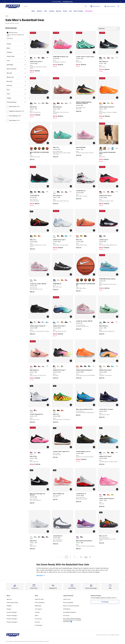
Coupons (37, 612)
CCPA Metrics (67, 609)
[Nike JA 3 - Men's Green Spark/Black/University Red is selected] (55, 410)
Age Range (16, 65)
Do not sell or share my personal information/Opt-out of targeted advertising (72, 620)
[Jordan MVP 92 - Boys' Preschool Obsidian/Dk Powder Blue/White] (39, 192)
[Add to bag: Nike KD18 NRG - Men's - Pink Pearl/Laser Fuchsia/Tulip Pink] (94, 143)
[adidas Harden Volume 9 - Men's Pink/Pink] (113, 103)
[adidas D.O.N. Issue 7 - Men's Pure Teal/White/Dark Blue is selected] (55, 322)
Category (16, 52)
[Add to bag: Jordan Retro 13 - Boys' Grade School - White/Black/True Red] (94, 489)
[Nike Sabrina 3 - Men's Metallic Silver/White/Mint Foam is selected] (55, 192)
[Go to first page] (58, 557)
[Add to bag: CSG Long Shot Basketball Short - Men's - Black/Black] (117, 143)
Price (16, 90)
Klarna (37, 616)
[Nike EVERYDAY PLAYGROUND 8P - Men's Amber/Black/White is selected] (31, 149)
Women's (40, 11)
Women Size (16, 77)
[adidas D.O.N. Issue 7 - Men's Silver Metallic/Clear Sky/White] (35, 58)
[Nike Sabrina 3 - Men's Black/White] (58, 103)
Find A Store (38, 619)
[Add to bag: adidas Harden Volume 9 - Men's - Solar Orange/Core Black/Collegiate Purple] (117, 98)
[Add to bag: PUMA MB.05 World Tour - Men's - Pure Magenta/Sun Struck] (71, 52)
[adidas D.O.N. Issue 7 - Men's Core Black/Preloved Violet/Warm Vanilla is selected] (31, 58)
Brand (16, 48)
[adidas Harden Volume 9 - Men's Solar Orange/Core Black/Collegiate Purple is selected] (101, 103)
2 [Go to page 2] (70, 557)
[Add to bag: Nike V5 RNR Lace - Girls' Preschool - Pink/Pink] (71, 489)
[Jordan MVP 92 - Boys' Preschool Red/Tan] (35, 192)
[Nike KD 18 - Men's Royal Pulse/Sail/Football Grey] (43, 103)
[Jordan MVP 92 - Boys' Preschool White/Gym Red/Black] (43, 192)
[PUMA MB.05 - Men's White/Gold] (58, 280)
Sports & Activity (16, 69)
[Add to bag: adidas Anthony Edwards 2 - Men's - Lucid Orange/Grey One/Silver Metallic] (94, 361)
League (16, 98)
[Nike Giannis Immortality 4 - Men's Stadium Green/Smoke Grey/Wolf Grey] (82, 537)
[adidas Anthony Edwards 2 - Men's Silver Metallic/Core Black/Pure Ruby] (82, 366)
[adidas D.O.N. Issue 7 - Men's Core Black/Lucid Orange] (39, 58)
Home (7, 16)
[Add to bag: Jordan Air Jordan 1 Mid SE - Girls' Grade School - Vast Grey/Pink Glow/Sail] (94, 317)
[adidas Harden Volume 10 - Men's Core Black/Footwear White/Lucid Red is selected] (31, 322)
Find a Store (10, 38)
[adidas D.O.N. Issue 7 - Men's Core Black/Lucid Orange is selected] (101, 366)
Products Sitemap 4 (12, 622)
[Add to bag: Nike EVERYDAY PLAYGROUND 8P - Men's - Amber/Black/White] (48, 143)
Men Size (16, 73)
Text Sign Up (38, 609)
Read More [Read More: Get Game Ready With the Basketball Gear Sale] (41, 575)
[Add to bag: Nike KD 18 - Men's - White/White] (48, 531)
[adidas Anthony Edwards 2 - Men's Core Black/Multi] (85, 366)
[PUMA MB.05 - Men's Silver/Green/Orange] (62, 280)
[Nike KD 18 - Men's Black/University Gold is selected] (31, 103)
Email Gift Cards (39, 599)
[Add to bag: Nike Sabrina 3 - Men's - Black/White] (117, 52)
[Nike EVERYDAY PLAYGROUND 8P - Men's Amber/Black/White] (39, 149)
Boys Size (16, 81)
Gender (16, 44)
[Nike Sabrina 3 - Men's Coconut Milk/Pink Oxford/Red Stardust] (109, 58)
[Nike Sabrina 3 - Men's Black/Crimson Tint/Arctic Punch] (105, 58)
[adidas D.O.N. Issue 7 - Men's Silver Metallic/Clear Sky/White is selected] (55, 236)
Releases (59, 11)
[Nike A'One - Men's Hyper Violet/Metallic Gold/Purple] (39, 453)
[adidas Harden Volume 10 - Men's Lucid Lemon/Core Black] (39, 322)
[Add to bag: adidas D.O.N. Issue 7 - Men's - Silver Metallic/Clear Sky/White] (71, 230)
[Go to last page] (90, 557)
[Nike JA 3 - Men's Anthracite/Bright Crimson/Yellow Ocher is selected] (31, 236)
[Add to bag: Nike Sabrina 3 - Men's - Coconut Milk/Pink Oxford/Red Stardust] (71, 98)
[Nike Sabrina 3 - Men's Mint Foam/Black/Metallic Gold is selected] (101, 322)
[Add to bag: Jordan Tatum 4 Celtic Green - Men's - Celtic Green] (94, 52)
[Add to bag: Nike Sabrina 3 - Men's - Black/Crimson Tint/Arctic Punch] (48, 361)
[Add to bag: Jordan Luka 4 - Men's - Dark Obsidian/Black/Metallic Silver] (117, 230)
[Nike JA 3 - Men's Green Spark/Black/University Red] (35, 236)
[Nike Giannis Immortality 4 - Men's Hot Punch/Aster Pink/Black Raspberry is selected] (78, 537)
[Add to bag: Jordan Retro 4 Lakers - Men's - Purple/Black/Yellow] (117, 405)
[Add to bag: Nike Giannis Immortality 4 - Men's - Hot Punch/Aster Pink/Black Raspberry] (94, 531)
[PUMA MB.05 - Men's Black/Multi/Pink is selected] (55, 280)
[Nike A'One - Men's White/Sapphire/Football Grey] (35, 453)
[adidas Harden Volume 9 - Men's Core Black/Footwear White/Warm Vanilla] (105, 103)
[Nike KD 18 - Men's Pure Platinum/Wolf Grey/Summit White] (35, 103)
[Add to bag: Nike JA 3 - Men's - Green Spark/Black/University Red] (71, 405)
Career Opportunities (12, 603)
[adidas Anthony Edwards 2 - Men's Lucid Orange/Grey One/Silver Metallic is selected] (78, 366)
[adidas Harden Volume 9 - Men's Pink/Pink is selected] (101, 495)
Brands (65, 11)
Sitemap (9, 609)
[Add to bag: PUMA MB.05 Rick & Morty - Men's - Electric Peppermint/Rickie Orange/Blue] (117, 274)
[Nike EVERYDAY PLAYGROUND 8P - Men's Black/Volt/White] (35, 149)
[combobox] (55, 6)
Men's (33, 11)
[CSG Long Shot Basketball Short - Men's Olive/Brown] (105, 149)
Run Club (37, 622)
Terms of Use (67, 599)
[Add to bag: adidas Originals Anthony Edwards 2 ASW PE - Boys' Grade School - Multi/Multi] (94, 98)
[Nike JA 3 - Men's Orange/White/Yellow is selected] (78, 236)
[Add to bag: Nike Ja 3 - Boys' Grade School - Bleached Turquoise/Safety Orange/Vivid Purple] (71, 143)
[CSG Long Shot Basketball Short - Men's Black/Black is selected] (101, 149)
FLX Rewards (89, 11)
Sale (70, 11)
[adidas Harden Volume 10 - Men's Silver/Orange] (43, 322)
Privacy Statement (68, 603)
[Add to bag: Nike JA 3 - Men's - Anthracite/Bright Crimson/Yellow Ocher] (48, 230)
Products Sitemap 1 (12, 612)
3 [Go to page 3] (74, 557)
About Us (9, 599)
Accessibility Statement (70, 612)
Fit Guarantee (39, 625)
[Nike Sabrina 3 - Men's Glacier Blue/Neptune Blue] (113, 58)
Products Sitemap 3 (12, 619)
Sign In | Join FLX (110, 6)
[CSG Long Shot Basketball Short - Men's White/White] (109, 149)
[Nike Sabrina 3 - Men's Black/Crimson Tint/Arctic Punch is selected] (31, 366)
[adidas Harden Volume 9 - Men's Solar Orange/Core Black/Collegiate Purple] (109, 495)
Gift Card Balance (40, 603)
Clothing (52, 11)
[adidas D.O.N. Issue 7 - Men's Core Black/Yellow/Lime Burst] (62, 366)
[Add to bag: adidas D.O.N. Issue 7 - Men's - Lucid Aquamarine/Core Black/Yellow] (117, 447)
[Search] (55, 6)
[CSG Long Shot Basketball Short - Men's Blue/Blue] (113, 149)
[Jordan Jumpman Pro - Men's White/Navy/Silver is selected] (31, 410)
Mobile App (38, 606)
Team (16, 94)
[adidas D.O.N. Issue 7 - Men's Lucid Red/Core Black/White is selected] (101, 192)
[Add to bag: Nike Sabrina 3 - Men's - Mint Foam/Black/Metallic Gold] (117, 317)
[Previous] (5, 1)
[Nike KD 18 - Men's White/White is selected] (31, 537)
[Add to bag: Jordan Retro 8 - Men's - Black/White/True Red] (94, 186)
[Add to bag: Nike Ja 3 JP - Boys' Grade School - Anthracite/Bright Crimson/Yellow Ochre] (117, 531)
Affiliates (9, 606)
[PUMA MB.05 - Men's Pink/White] (66, 280)
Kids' (46, 11)
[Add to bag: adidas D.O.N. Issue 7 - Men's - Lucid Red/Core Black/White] (117, 186)
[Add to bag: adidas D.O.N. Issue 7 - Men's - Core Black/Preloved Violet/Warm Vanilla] (48, 52)
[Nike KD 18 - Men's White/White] (39, 103)
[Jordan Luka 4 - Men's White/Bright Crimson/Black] (105, 236)
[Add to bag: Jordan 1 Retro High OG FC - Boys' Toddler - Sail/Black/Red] (71, 447)
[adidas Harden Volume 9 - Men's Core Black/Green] (109, 103)
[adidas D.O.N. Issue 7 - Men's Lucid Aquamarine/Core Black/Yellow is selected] (101, 453)
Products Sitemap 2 (12, 616)
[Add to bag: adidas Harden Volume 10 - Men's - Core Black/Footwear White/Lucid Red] (48, 317)
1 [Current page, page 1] (66, 557)
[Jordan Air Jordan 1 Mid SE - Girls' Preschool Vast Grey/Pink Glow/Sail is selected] (31, 280)
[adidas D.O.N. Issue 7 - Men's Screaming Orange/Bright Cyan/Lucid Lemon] (66, 236)
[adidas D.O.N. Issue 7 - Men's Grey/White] (58, 366)
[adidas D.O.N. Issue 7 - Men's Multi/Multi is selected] (55, 366)
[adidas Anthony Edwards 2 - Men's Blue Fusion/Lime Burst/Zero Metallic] (89, 366)
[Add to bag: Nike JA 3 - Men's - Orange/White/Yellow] (94, 230)
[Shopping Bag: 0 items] (118, 6)
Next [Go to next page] (86, 557)
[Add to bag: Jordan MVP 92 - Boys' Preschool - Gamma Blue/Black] (48, 186)
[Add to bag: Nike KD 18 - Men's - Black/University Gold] (48, 98)
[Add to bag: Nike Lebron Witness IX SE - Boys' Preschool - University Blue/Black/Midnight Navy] (94, 405)
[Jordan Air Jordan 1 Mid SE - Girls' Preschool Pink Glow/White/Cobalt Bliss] (35, 280)
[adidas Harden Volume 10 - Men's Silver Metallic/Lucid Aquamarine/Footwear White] (47, 322)
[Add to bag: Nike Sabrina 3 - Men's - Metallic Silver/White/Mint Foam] (71, 186)
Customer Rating (16, 102)
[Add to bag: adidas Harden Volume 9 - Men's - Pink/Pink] (117, 489)
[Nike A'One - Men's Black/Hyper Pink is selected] (31, 453)
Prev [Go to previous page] (62, 557)
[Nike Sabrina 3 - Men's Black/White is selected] (101, 58)
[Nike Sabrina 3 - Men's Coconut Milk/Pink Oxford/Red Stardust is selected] (55, 103)
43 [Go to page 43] (81, 557)
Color (16, 61)
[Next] (120, 1)
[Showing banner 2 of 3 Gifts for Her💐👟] (65, 1)
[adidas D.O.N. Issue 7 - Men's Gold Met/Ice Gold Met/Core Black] (43, 58)
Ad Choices (66, 616)
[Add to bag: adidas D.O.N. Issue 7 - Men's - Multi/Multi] (71, 361)
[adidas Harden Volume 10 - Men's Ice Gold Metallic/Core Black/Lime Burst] (35, 322)
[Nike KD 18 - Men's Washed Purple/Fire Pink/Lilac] (47, 103)
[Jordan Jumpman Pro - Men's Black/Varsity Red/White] (35, 410)
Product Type (16, 56)
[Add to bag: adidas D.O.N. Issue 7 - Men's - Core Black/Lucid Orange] (117, 361)
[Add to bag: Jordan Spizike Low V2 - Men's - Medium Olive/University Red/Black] (94, 447)
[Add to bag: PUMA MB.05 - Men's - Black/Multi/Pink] (71, 274)
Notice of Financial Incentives (71, 606)
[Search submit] (86, 6)
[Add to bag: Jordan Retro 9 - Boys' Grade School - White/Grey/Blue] (71, 531)
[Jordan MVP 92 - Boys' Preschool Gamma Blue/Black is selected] (31, 192)
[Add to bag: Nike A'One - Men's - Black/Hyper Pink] (48, 447)
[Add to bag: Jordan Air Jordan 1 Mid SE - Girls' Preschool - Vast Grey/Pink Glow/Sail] (48, 274)
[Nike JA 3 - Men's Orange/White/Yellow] (39, 236)
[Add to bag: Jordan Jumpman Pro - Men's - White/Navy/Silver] (48, 405)
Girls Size (16, 85)
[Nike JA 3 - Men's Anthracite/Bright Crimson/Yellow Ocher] (85, 236)
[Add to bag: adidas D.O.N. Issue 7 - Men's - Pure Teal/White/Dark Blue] (71, 317)
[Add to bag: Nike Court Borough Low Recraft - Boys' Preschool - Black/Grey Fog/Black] (48, 489)
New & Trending (78, 11)
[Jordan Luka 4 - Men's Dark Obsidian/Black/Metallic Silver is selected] (101, 236)
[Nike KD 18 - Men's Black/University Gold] (43, 537)
